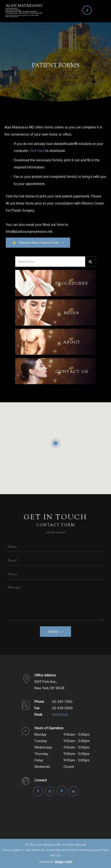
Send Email (60, 714)
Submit (53, 631)
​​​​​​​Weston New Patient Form (36, 243)
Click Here (37, 151)
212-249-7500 (62, 702)
